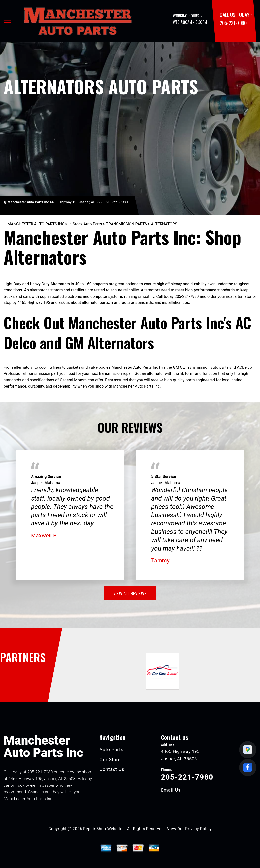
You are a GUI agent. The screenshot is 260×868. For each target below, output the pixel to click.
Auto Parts (111, 749)
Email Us (171, 790)
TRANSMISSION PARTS (127, 224)
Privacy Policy (198, 829)
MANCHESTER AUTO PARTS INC (36, 224)
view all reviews (130, 593)
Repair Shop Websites (104, 829)
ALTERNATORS (164, 224)
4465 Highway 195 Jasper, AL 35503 (78, 202)
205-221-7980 (233, 23)
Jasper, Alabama (46, 483)
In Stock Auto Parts (85, 224)
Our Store (110, 759)
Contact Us (112, 769)
